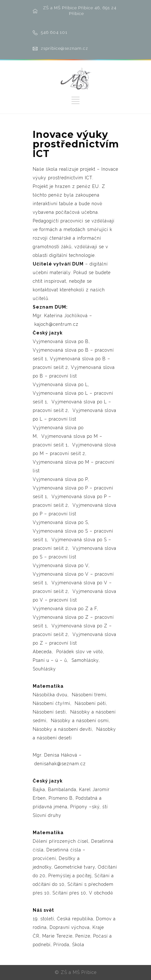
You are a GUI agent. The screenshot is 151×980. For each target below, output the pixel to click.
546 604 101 (54, 32)
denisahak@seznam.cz (60, 764)
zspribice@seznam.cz (64, 48)
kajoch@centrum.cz (56, 324)
